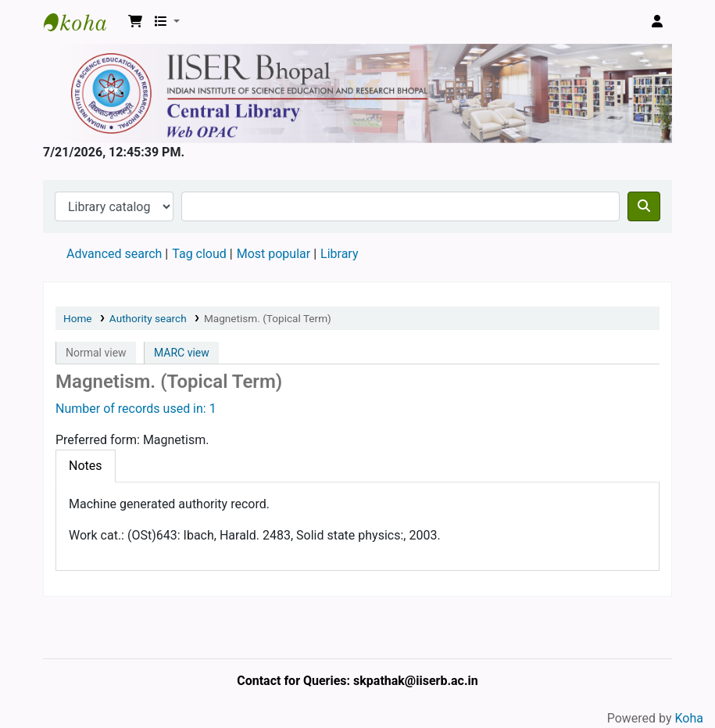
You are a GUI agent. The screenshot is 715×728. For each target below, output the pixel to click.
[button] (135, 22)
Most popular (273, 254)
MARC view (182, 353)
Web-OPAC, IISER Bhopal (83, 22)
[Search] (644, 206)
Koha (689, 718)
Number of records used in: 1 (136, 409)
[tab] (86, 466)
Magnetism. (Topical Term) (268, 318)
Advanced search (114, 254)
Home (78, 318)
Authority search (148, 318)
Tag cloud (199, 254)
